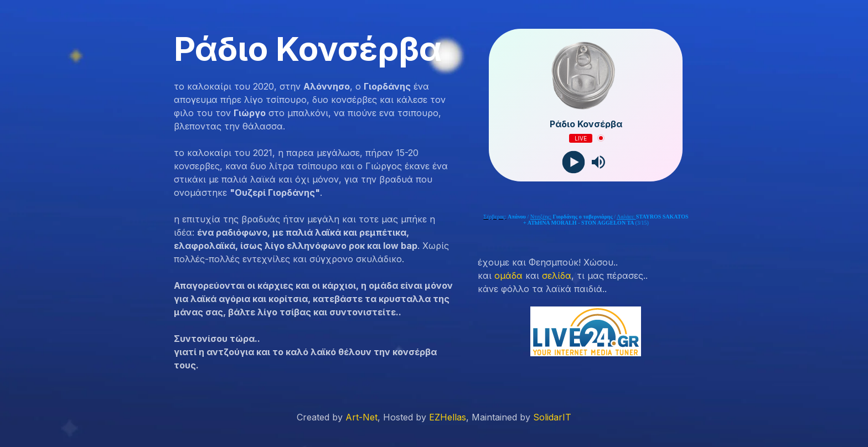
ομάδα (508, 276)
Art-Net (361, 417)
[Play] (573, 162)
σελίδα (557, 276)
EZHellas (448, 417)
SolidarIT (552, 417)
